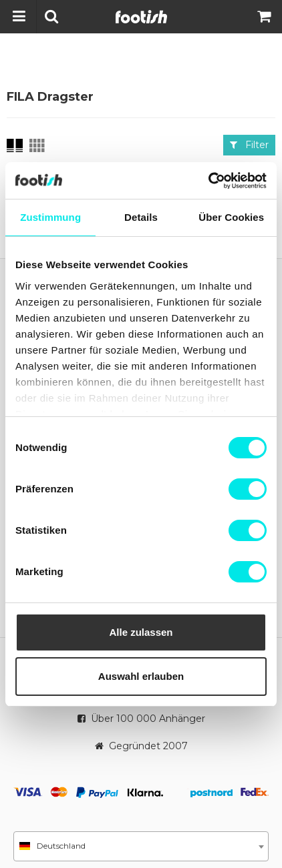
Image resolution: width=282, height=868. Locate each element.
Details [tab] (141, 217)
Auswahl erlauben (141, 676)
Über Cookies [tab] (231, 217)
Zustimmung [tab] (50, 217)
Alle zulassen (141, 632)
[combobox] (141, 846)
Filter (249, 145)
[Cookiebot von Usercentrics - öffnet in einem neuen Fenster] (208, 181)
